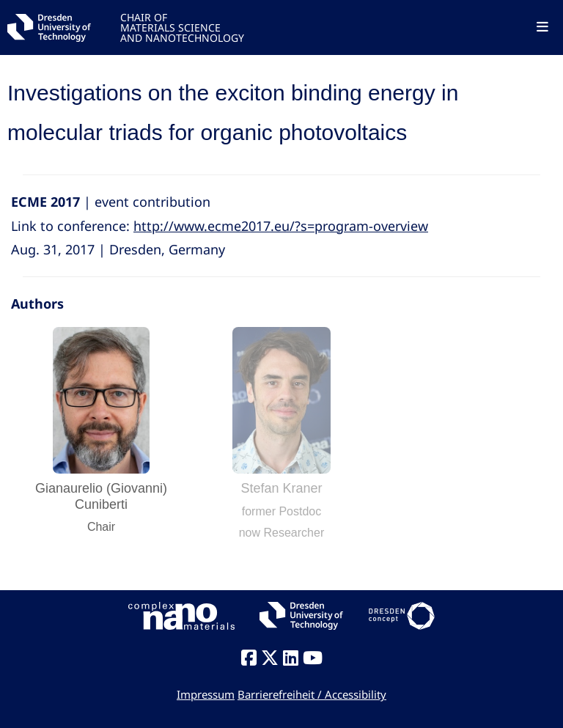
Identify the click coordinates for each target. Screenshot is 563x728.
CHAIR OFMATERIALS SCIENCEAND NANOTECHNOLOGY (182, 27)
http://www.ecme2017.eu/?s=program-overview (281, 226)
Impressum (206, 694)
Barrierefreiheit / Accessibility (312, 694)
